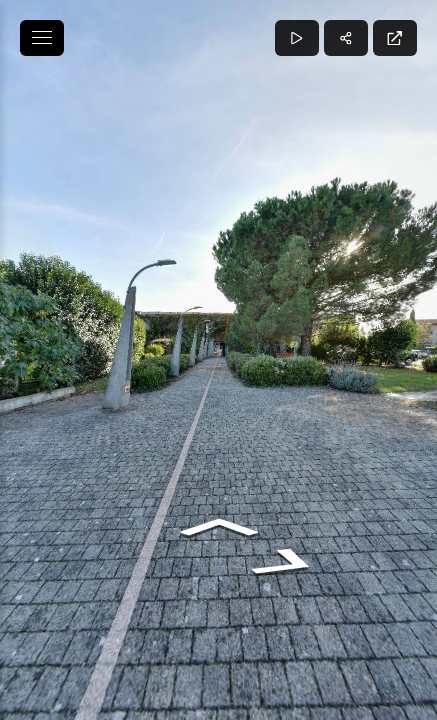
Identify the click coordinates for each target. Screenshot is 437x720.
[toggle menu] (42, 38)
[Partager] (346, 38)
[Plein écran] (395, 38)
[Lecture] (297, 38)
